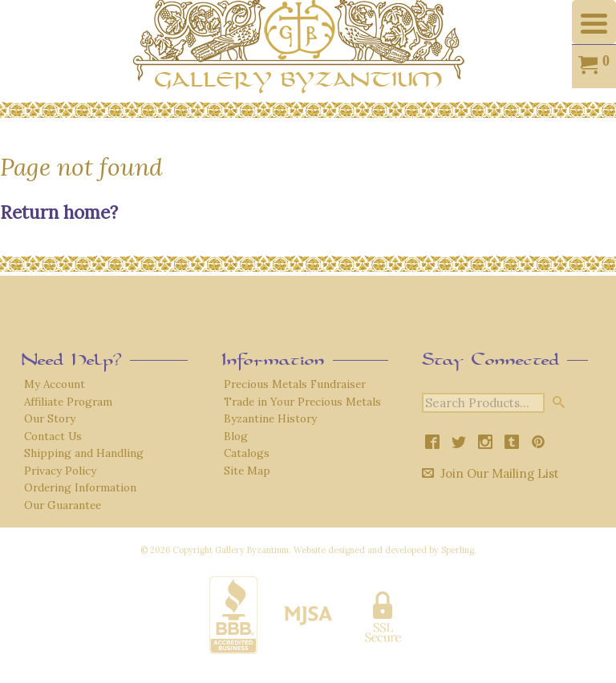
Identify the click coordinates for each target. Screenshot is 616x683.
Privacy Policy (60, 471)
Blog (236, 436)
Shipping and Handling (84, 453)
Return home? (59, 212)
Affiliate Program (68, 402)
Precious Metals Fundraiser (295, 384)
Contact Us (53, 436)
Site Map (247, 471)
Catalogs (247, 453)
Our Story (50, 418)
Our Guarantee (63, 505)
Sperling (458, 550)
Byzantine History (270, 418)
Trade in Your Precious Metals (302, 402)
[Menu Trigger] (594, 22)
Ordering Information (80, 487)
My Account (55, 384)
